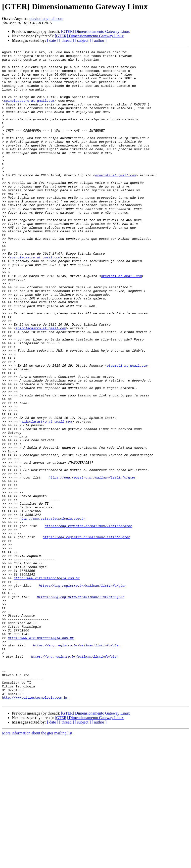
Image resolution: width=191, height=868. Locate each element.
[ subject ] (83, 40)
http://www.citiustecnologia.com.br (52, 612)
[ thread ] (67, 40)
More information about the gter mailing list (37, 864)
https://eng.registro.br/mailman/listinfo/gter (92, 563)
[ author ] (99, 40)
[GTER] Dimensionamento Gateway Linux (95, 31)
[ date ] (53, 40)
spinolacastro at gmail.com (29, 111)
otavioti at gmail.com (46, 19)
